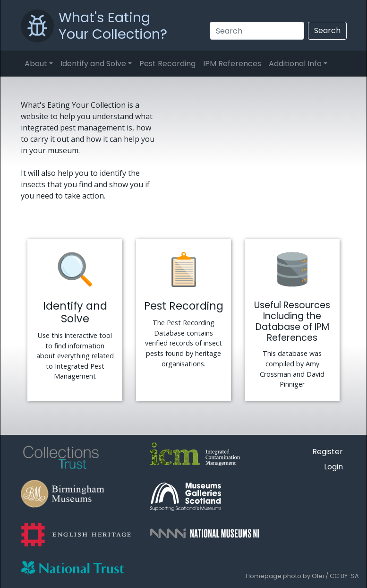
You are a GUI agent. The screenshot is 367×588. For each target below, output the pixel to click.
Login (333, 467)
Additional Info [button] (295, 64)
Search (327, 30)
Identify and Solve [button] (93, 64)
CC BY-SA (344, 576)
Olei (318, 576)
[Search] (257, 31)
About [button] (36, 64)
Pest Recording (167, 64)
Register (328, 452)
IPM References (232, 64)
